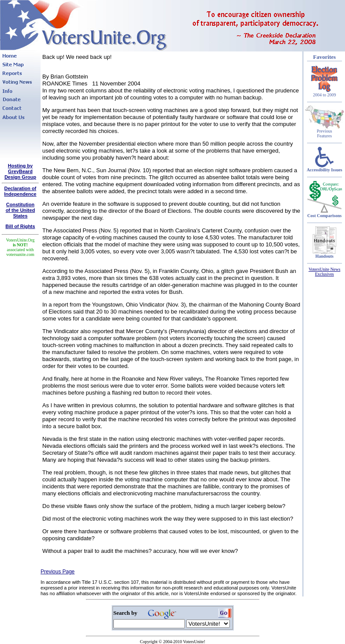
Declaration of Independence (20, 191)
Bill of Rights (20, 226)
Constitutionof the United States (20, 210)
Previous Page (58, 572)
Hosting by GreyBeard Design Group (20, 171)
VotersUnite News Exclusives (324, 272)
